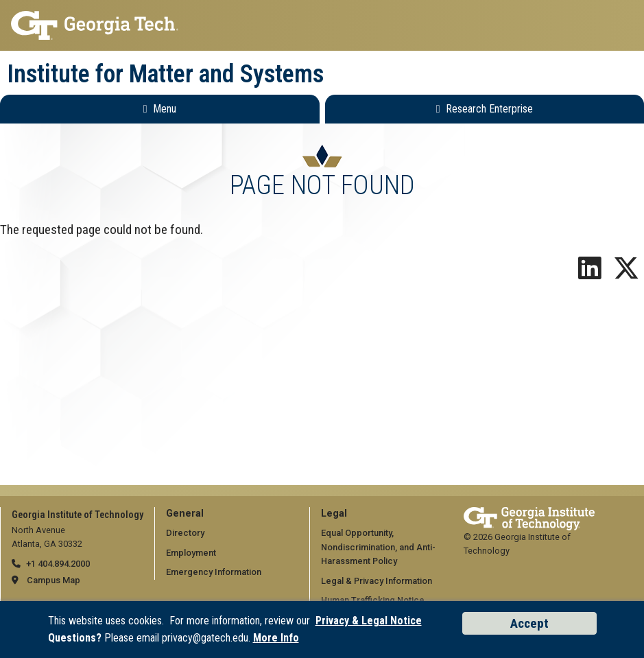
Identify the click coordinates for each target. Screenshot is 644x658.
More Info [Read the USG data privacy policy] (276, 638)
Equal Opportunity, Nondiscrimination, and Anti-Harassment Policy (378, 547)
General (185, 514)
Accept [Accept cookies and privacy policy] (529, 623)
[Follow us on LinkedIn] (590, 273)
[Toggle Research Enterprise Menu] (485, 109)
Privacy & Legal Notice (369, 621)
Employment (191, 553)
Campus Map (53, 580)
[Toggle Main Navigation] (160, 109)
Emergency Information (214, 572)
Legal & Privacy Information (377, 581)
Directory (185, 533)
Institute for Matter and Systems (166, 74)
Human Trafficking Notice (373, 600)
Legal (334, 514)
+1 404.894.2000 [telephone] (58, 564)
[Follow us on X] (626, 273)
